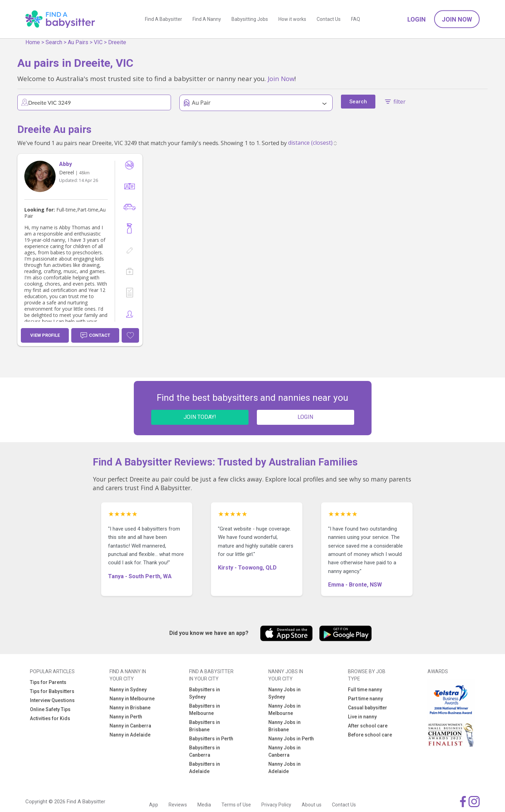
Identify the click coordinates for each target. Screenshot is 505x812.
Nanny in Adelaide (130, 735)
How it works (292, 19)
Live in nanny (362, 717)
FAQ (356, 19)
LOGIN (305, 417)
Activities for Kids (50, 718)
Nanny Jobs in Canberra (284, 751)
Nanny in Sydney (128, 690)
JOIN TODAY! (200, 417)
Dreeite (117, 42)
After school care (368, 726)
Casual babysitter (368, 708)
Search (54, 42)
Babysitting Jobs (250, 19)
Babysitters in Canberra (205, 751)
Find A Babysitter (164, 19)
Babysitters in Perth (211, 739)
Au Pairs (78, 42)
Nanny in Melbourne (132, 699)
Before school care (370, 735)
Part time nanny (365, 699)
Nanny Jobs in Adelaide (284, 768)
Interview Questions (52, 700)
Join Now (457, 19)
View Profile (45, 335)
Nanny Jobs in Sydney (284, 693)
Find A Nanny (207, 19)
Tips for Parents (48, 682)
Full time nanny (365, 690)
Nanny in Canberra (130, 726)
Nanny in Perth (126, 717)
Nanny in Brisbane (130, 708)
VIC (98, 42)
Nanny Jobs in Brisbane (284, 726)
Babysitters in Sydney (205, 693)
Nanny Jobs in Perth (291, 739)
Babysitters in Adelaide (205, 768)
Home (33, 42)
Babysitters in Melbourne (205, 710)
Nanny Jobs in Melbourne (284, 710)
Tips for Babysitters (52, 691)
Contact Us (329, 19)
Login (417, 19)
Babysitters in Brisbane (205, 726)
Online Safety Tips (50, 709)
